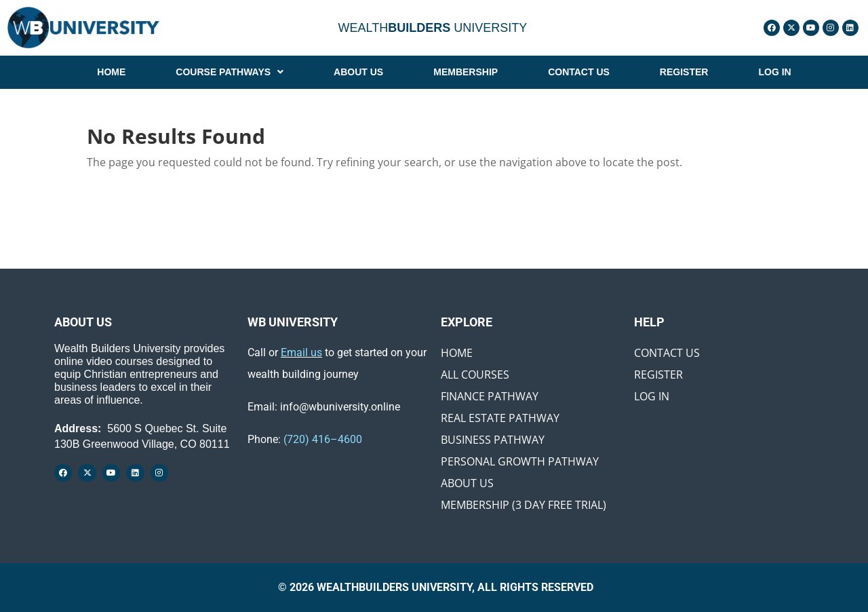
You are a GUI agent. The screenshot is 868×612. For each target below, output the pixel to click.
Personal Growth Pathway (520, 461)
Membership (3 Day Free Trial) (524, 505)
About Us (467, 483)
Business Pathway (493, 440)
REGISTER (684, 72)
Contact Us (667, 353)
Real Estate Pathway (500, 418)
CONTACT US (579, 72)
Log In (652, 396)
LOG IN (774, 72)
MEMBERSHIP (466, 72)
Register (658, 375)
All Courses (475, 375)
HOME (111, 72)
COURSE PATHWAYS (230, 72)
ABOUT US (358, 72)
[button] (230, 72)
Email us (301, 352)
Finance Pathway (490, 396)
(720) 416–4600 (323, 439)
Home (457, 353)
